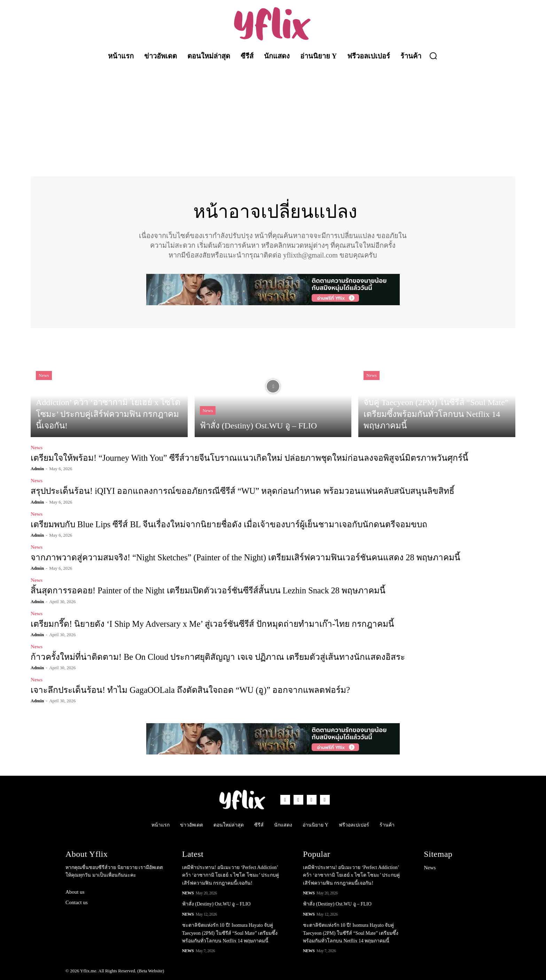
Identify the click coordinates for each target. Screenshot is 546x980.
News (44, 376)
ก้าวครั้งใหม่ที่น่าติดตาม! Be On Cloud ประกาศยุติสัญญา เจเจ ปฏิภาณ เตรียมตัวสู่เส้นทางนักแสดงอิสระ (214, 657)
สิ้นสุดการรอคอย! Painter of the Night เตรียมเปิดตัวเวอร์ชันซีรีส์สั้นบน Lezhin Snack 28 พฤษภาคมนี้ (205, 591)
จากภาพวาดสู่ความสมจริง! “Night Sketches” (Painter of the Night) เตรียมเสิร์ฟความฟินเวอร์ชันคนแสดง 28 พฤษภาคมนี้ (242, 558)
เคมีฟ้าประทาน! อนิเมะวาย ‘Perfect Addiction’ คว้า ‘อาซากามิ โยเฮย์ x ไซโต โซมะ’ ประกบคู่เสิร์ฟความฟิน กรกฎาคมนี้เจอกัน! (231, 875)
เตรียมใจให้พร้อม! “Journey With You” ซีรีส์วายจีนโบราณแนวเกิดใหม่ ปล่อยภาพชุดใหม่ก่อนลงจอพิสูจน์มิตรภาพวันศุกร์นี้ (246, 458)
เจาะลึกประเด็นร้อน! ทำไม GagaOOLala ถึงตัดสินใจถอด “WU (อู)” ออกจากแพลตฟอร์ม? (188, 690)
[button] (433, 56)
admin (37, 469)
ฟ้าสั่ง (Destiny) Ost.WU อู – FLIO (216, 904)
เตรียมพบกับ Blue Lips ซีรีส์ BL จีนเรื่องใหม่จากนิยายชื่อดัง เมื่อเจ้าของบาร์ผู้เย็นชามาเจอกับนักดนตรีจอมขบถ (225, 524)
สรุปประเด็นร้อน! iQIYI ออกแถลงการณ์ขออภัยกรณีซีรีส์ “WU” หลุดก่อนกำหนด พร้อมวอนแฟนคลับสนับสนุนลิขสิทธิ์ (238, 491)
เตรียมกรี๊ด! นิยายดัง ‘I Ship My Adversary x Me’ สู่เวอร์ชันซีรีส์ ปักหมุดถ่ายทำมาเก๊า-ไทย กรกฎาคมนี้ (210, 624)
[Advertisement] (273, 117)
